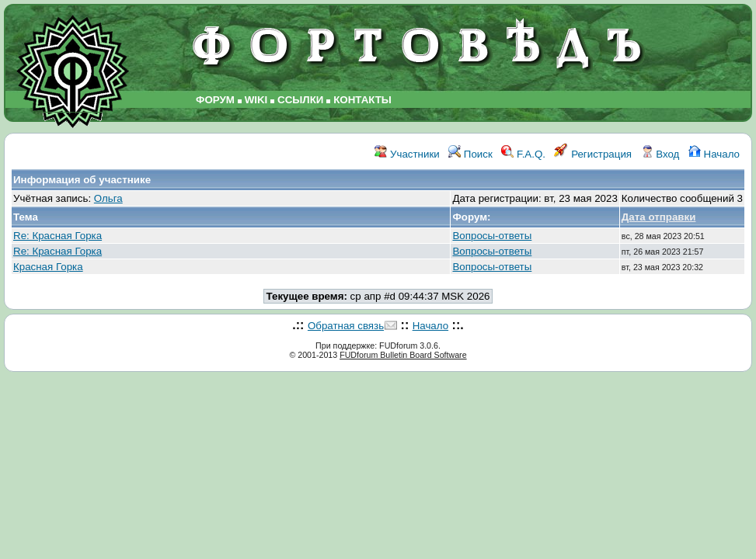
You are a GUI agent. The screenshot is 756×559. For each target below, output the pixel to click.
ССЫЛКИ (300, 100)
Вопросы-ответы (492, 236)
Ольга (108, 198)
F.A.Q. (523, 154)
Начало (714, 154)
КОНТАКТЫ (362, 100)
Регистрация (593, 154)
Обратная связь (346, 326)
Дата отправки (659, 217)
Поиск (470, 154)
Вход (660, 154)
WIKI (256, 100)
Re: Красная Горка (57, 236)
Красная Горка (48, 267)
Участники (407, 154)
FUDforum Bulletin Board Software (403, 355)
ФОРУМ (215, 100)
